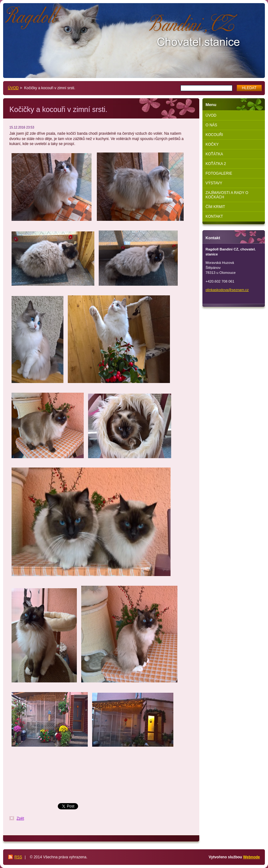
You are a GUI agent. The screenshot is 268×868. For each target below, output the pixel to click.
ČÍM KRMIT (215, 207)
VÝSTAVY (214, 183)
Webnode (251, 857)
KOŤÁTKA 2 (216, 164)
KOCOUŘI (214, 135)
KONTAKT (214, 216)
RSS (18, 857)
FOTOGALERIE (219, 173)
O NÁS (211, 125)
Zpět (20, 818)
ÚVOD (13, 88)
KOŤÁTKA (214, 154)
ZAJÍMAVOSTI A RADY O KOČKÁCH (227, 195)
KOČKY (212, 144)
